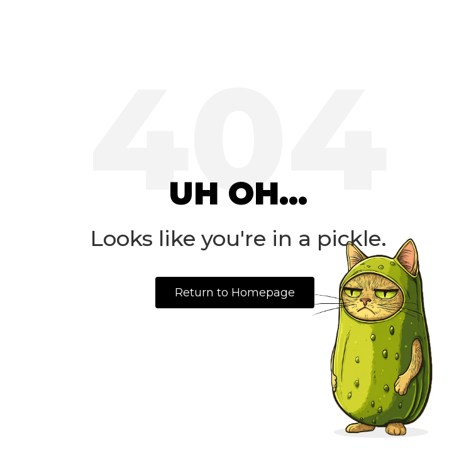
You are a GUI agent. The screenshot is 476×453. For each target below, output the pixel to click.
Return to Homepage (235, 293)
